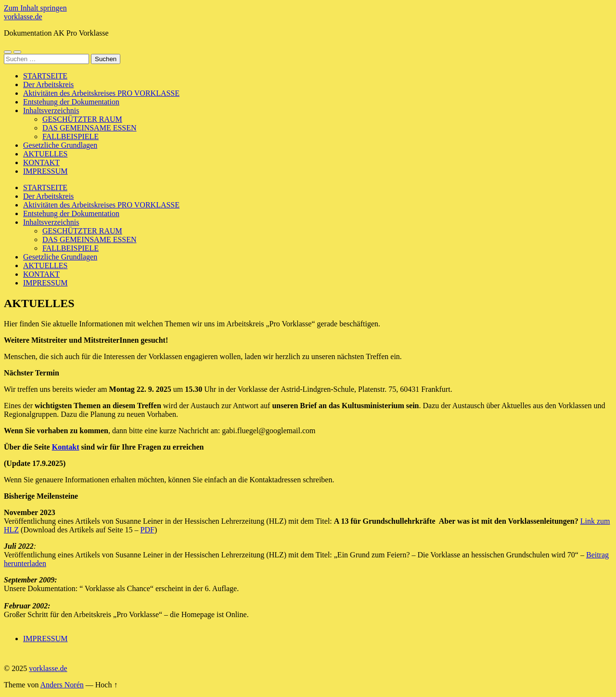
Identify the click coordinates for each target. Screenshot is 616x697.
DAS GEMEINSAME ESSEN (90, 128)
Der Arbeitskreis (48, 84)
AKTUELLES (45, 154)
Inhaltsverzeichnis (51, 110)
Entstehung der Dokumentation (71, 102)
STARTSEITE (45, 76)
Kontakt (66, 447)
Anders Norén (62, 685)
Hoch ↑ (107, 685)
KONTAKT (41, 162)
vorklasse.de (23, 17)
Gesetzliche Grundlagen (60, 145)
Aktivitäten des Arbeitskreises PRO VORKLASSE (101, 93)
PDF (148, 530)
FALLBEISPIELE (71, 136)
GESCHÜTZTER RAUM (82, 119)
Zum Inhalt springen (35, 8)
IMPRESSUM (45, 171)
